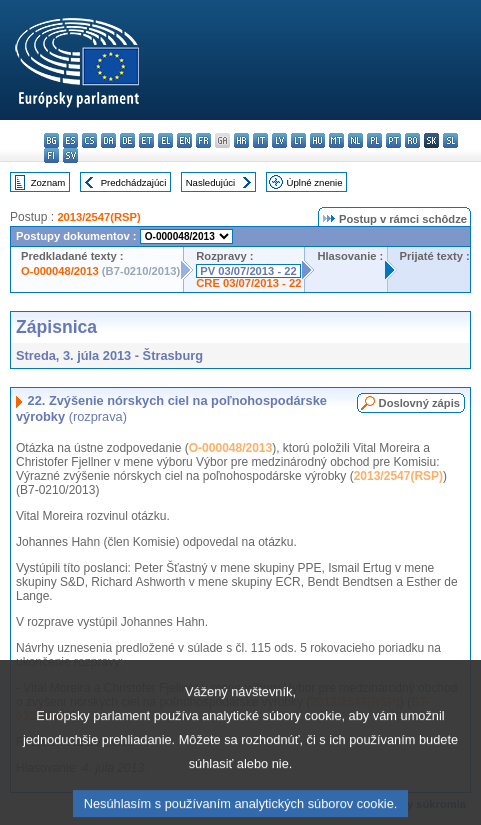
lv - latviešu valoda (279, 140)
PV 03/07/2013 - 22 (248, 271)
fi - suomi (51, 155)
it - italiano (260, 140)
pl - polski (374, 140)
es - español (70, 140)
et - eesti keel (146, 140)
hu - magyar (317, 140)
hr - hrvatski (241, 140)
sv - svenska (70, 155)
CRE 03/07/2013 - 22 (248, 283)
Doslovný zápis (419, 403)
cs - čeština (89, 140)
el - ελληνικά (165, 140)
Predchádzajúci (134, 182)
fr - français (203, 140)
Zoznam (48, 182)
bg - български (51, 140)
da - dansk (108, 140)
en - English (184, 140)
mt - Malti (336, 140)
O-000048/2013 (60, 271)
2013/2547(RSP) (98, 217)
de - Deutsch (127, 140)
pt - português (393, 140)
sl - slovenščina (450, 140)
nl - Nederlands (355, 140)
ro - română (412, 140)
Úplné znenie (315, 182)
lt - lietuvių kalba (298, 140)
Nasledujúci (211, 182)
